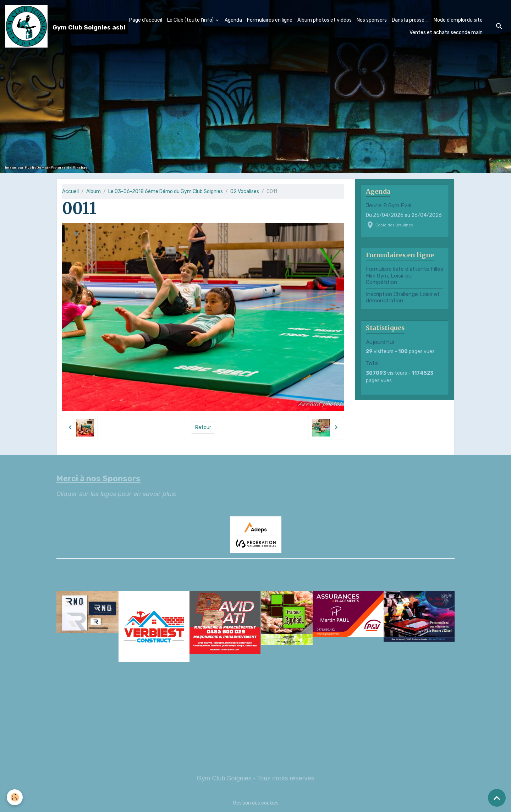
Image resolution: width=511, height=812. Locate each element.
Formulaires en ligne (270, 20)
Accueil (70, 191)
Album (94, 191)
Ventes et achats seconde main (446, 32)
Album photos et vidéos (325, 20)
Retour (203, 427)
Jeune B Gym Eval (389, 205)
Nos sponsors (372, 20)
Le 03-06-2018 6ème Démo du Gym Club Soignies (166, 191)
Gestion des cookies (256, 803)
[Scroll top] (497, 798)
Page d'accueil (146, 20)
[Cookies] (15, 797)
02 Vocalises (245, 191)
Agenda (233, 20)
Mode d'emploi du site (458, 20)
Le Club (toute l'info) (191, 20)
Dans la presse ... (410, 20)
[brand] (57, 26)
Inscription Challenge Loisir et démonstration (403, 297)
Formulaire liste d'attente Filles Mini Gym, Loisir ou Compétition (405, 276)
